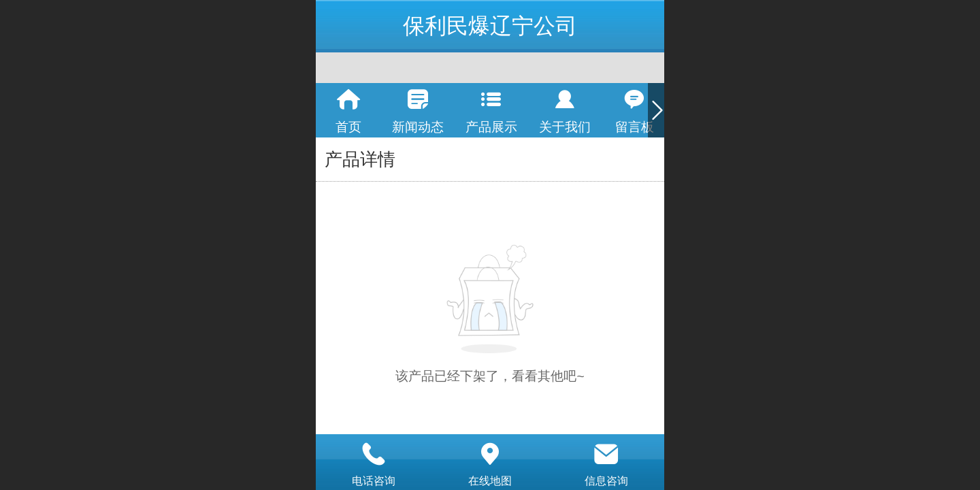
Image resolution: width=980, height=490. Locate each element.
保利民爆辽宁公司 (490, 26)
